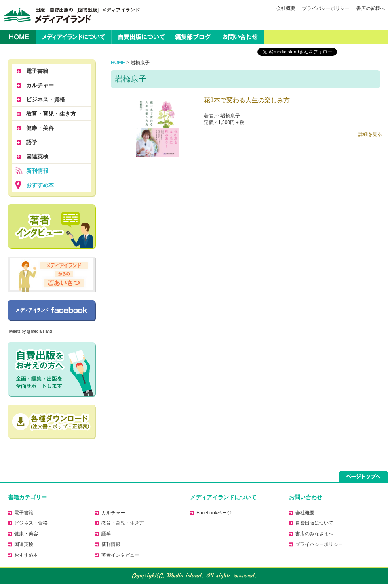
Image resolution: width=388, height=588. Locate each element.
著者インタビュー (120, 555)
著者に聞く (52, 227)
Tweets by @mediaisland (30, 331)
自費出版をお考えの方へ (52, 369)
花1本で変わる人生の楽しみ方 (247, 100)
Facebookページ (52, 311)
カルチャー (40, 85)
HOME (18, 37)
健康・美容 (40, 128)
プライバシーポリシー (326, 8)
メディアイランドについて (73, 37)
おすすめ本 (40, 185)
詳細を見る (370, 134)
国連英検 (37, 157)
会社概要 (286, 8)
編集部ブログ (192, 37)
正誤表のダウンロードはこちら (52, 422)
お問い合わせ (240, 37)
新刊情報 (37, 171)
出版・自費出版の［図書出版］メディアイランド (70, 15)
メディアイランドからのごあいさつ (52, 275)
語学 (32, 142)
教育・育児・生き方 (51, 114)
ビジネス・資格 (46, 99)
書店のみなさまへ (314, 534)
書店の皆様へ (371, 8)
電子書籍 (37, 71)
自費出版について (140, 37)
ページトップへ (363, 476)
